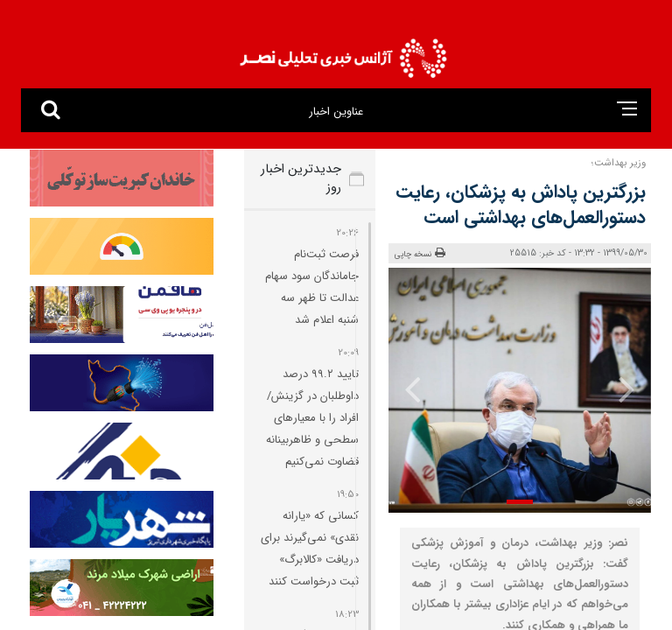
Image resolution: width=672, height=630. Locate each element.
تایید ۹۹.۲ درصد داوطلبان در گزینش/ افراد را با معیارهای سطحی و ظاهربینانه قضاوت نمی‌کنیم (312, 418)
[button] (520, 502)
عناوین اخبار (336, 112)
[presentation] (626, 388)
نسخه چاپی (420, 254)
